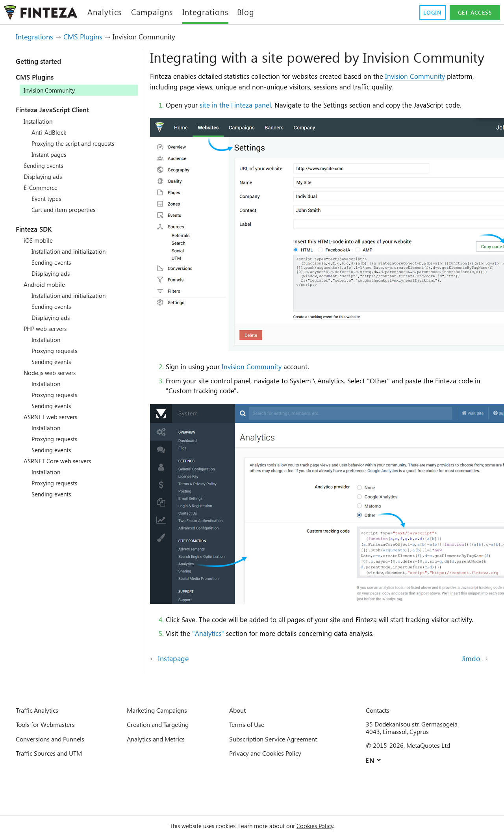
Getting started (45, 61)
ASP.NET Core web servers (62, 461)
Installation (40, 121)
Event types (49, 199)
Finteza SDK (39, 229)
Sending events (46, 165)
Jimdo (471, 695)
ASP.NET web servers (55, 417)
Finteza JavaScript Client (62, 110)
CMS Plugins (91, 37)
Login (429, 13)
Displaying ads (45, 176)
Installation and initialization (73, 251)
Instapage (175, 695)
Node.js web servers (54, 373)
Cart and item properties (68, 210)
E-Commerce (43, 188)
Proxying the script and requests (79, 143)
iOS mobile (40, 240)
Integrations (37, 37)
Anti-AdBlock (50, 132)
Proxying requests (58, 351)
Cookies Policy (324, 826)
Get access (474, 13)
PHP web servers (48, 329)
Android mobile (46, 284)
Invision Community (449, 92)
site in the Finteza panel (243, 121)
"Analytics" (214, 669)
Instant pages (52, 154)
